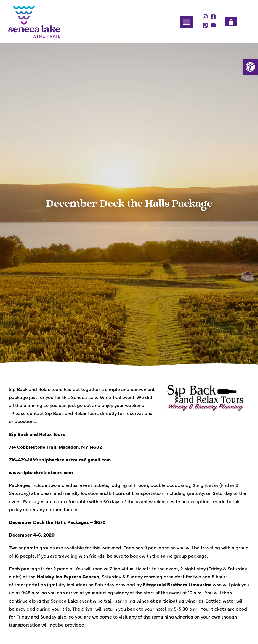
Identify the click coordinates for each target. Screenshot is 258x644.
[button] (250, 67)
